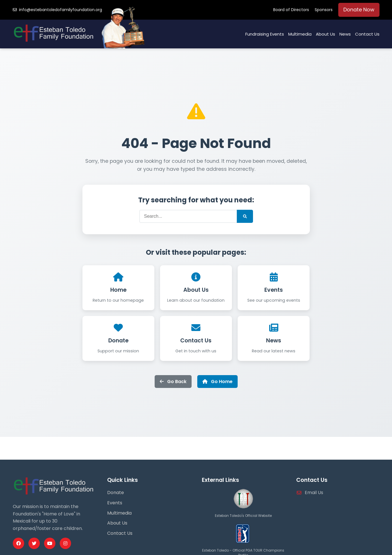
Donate (118, 341)
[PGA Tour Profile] (243, 545)
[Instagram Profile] (65, 543)
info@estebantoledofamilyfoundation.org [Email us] (57, 10)
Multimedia (300, 34)
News (345, 34)
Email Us (314, 493)
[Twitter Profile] (34, 543)
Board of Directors (291, 10)
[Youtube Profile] (50, 543)
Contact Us (367, 34)
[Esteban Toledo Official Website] (243, 510)
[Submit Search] (245, 216)
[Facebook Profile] (18, 543)
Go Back (173, 382)
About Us (325, 34)
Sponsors (324, 10)
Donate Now (359, 10)
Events (274, 290)
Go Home (217, 382)
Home (118, 290)
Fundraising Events (265, 34)
